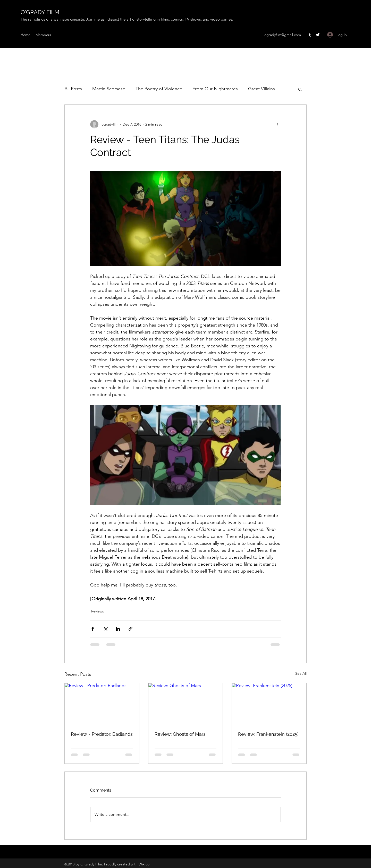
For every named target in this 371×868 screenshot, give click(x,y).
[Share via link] (130, 629)
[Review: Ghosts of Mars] (186, 704)
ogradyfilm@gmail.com (283, 35)
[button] (300, 89)
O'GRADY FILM (40, 12)
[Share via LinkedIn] (118, 629)
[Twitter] (318, 35)
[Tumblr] (310, 35)
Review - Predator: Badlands (102, 734)
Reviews (98, 611)
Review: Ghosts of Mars (180, 734)
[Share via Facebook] (93, 629)
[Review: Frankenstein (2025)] (269, 704)
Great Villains (262, 89)
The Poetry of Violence (159, 89)
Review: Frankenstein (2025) (268, 734)
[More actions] (278, 124)
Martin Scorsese (109, 89)
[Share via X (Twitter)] (105, 629)
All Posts (73, 89)
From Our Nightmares (215, 89)
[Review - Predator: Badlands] (102, 704)
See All (301, 673)
